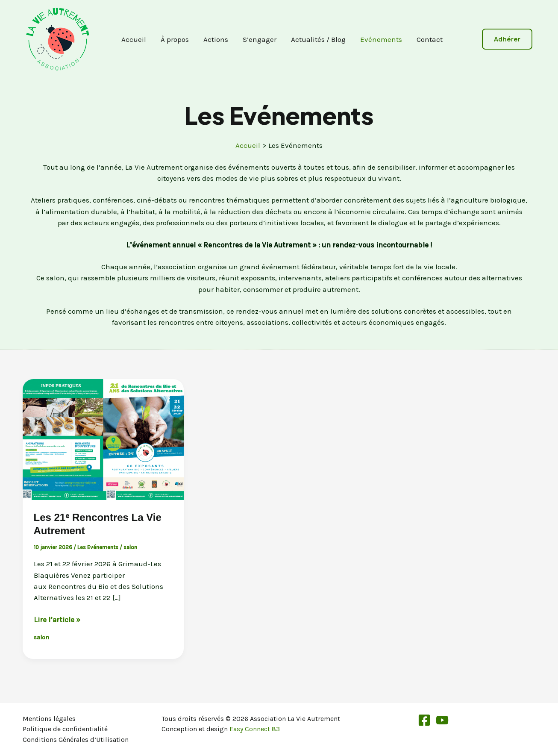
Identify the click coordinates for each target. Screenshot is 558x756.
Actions (216, 39)
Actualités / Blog (318, 39)
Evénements (381, 39)
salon (130, 547)
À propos (175, 39)
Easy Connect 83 (255, 729)
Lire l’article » (57, 620)
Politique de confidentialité (65, 729)
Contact (430, 39)
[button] (507, 39)
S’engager (260, 39)
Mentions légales (49, 719)
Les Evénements (98, 547)
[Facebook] (424, 720)
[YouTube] (442, 720)
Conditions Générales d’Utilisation (76, 740)
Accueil (134, 39)
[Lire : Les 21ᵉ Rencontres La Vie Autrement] (103, 438)
